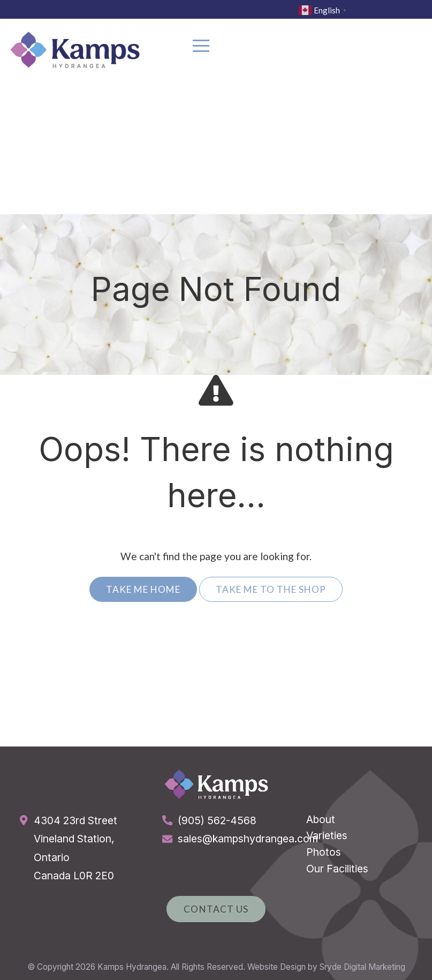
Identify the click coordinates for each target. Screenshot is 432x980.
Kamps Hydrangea (132, 967)
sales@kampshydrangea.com (248, 839)
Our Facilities (337, 869)
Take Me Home (143, 589)
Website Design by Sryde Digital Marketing (326, 967)
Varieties (327, 835)
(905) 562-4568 (217, 820)
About (321, 819)
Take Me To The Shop (271, 589)
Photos (324, 852)
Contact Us (216, 909)
